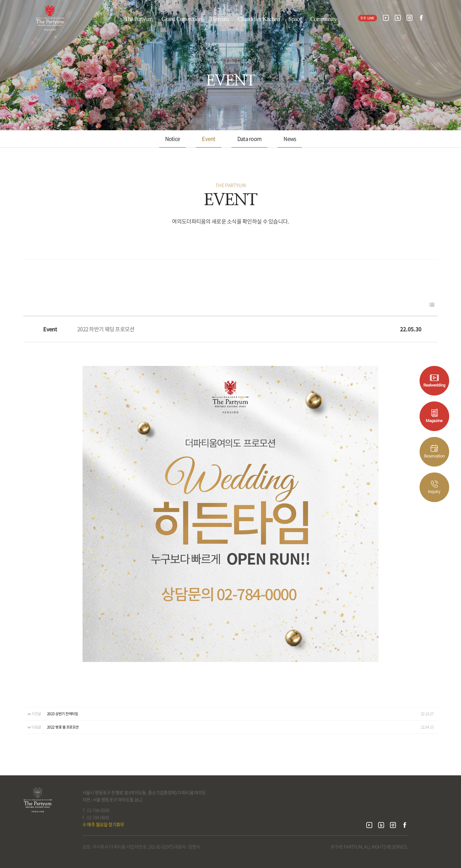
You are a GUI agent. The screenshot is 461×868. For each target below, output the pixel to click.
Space (295, 19)
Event (208, 139)
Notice (173, 139)
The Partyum (139, 19)
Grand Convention (182, 19)
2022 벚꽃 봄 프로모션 (63, 727)
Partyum (220, 19)
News (290, 139)
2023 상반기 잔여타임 (63, 714)
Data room (250, 139)
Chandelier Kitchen (259, 19)
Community (323, 19)
